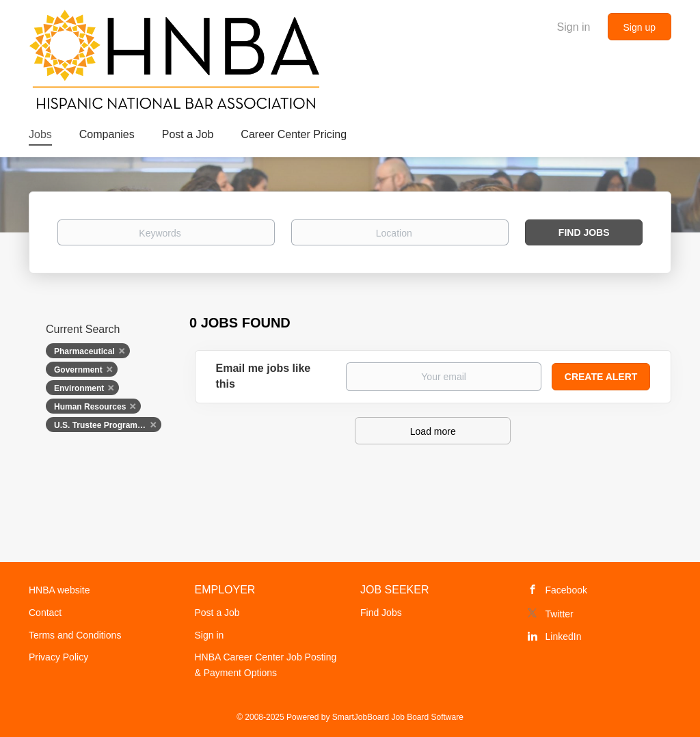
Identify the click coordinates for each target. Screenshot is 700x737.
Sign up (640, 27)
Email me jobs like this (264, 376)
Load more (433, 431)
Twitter (560, 614)
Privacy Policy (58, 657)
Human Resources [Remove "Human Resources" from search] (90, 407)
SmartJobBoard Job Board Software (398, 717)
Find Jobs (584, 232)
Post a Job (217, 613)
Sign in (574, 27)
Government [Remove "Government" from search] (78, 370)
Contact (45, 613)
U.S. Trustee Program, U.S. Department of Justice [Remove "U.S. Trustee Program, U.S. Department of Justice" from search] (108, 425)
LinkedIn (564, 636)
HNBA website (59, 590)
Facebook (566, 590)
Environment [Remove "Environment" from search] (79, 388)
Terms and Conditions (75, 635)
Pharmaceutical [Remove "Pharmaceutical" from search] (84, 351)
